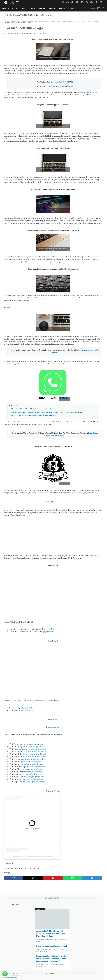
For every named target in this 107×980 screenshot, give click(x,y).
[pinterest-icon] (92, 3)
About (16, 8)
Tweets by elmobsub (37, 776)
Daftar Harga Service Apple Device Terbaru (50, 477)
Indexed (53, 8)
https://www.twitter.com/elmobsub (31, 793)
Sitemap (34, 8)
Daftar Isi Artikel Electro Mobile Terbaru (44, 387)
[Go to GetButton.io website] (5, 978)
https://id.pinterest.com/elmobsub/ (32, 813)
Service (24, 8)
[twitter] (24, 926)
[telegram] (63, 926)
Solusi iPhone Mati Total (33, 101)
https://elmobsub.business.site (33, 823)
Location (63, 8)
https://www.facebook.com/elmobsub (34, 800)
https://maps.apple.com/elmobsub (34, 830)
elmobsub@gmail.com (27, 759)
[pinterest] (37, 926)
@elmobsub (39, 545)
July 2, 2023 (57, 93)
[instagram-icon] (69, 3)
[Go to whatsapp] (5, 974)
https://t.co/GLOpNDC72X (48, 88)
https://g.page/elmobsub (34, 820)
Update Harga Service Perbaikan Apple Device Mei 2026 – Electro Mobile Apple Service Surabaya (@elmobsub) (90, 79)
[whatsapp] (50, 926)
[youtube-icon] (78, 3)
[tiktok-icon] (74, 3)
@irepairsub (50, 680)
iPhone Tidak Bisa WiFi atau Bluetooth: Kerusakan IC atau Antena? (33, 445)
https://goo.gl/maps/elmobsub (34, 825)
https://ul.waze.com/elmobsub (33, 828)
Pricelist (43, 8)
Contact (73, 8)
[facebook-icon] (88, 3)
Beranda (7, 8)
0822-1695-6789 (27, 757)
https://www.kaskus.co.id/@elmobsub (33, 808)
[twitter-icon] (64, 3)
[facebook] (10, 926)
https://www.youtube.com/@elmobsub (33, 803)
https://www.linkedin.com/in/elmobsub (34, 805)
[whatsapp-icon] (102, 3)
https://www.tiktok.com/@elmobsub (32, 795)
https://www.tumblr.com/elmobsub (31, 818)
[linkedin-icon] (83, 3)
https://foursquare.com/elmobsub (34, 815)
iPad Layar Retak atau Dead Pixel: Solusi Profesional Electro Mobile (33, 454)
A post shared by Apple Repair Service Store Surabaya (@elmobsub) (32, 905)
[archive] (85, 114)
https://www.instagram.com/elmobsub (34, 798)
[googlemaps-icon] (97, 3)
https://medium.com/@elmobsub (31, 810)
